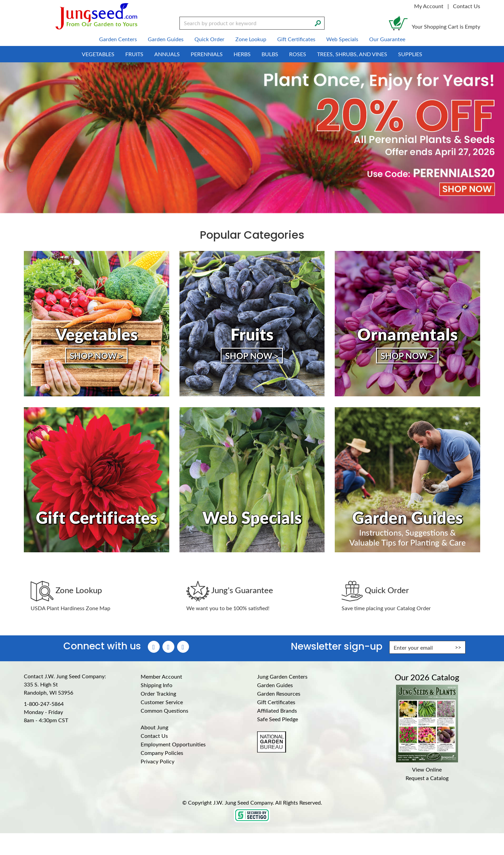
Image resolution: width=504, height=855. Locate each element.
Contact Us (467, 6)
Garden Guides (275, 685)
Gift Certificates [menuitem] (296, 39)
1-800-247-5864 (44, 704)
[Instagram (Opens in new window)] (168, 647)
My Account (429, 6)
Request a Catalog (427, 778)
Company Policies (162, 753)
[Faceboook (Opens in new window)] (154, 647)
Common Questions (164, 710)
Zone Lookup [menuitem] (251, 39)
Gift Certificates (276, 702)
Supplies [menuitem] (410, 54)
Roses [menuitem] (298, 54)
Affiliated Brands (277, 710)
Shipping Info (156, 685)
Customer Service (162, 702)
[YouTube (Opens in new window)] (183, 647)
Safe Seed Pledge (278, 719)
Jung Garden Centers (282, 676)
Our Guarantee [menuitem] (387, 39)
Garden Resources (279, 693)
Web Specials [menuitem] (342, 39)
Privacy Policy (157, 761)
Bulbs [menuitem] (270, 54)
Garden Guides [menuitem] (166, 39)
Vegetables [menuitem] (98, 54)
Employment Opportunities (173, 744)
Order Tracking (158, 693)
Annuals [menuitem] (167, 54)
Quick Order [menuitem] (209, 39)
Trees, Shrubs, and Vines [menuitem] (352, 54)
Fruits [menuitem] (134, 54)
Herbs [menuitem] (242, 54)
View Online (427, 769)
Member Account (161, 676)
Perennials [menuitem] (207, 54)
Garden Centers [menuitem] (118, 39)
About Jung (154, 727)
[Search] (318, 22)
